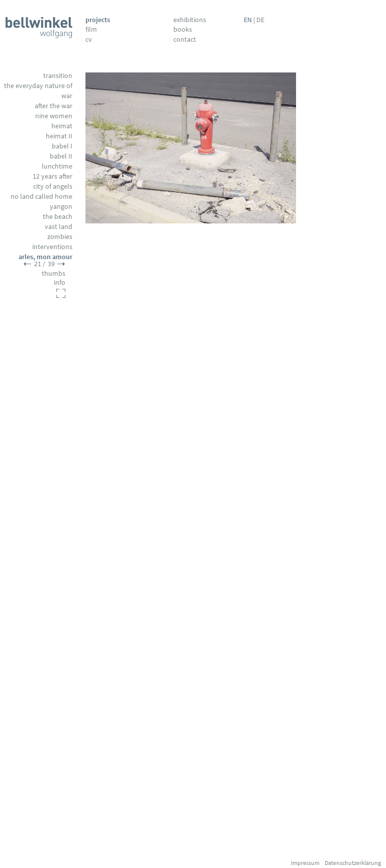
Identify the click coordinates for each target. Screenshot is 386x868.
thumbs (54, 273)
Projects (98, 20)
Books (183, 29)
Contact (185, 39)
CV (89, 39)
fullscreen (61, 293)
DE (260, 20)
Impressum (305, 863)
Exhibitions (190, 20)
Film (91, 29)
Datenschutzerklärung (353, 863)
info (60, 282)
